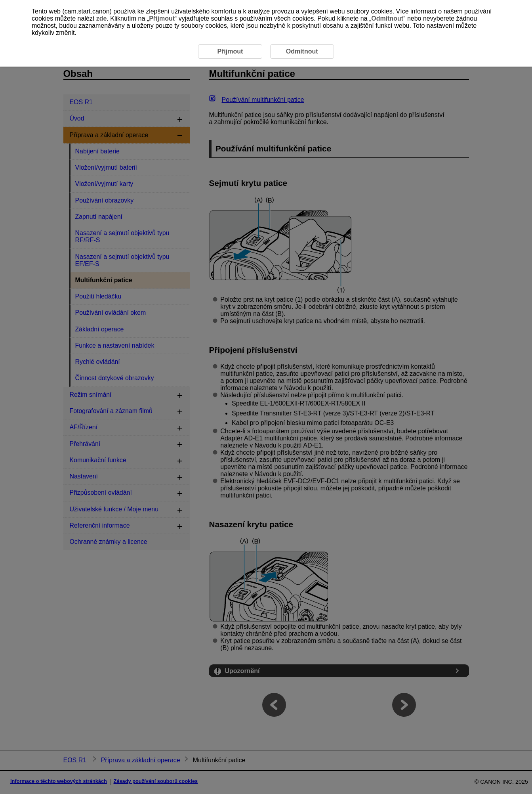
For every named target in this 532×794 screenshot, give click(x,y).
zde (102, 18)
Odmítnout (387, 18)
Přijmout (162, 18)
